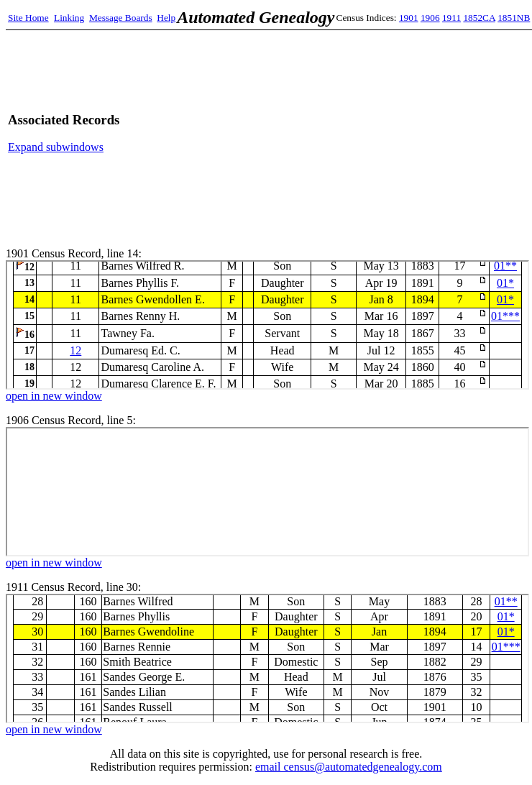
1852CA (479, 18)
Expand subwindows (56, 147)
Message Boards (121, 18)
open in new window (54, 396)
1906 (430, 18)
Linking (69, 18)
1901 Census (267, 325)
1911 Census (267, 658)
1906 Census (267, 492)
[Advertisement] (366, 133)
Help (166, 18)
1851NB (514, 18)
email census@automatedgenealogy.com (349, 767)
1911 (451, 18)
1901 (409, 18)
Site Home (28, 18)
